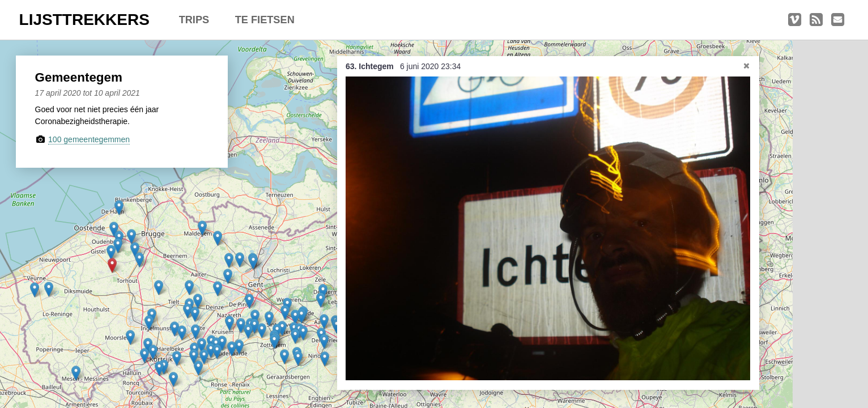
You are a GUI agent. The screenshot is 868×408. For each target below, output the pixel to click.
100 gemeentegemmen (89, 139)
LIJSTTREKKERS (84, 20)
